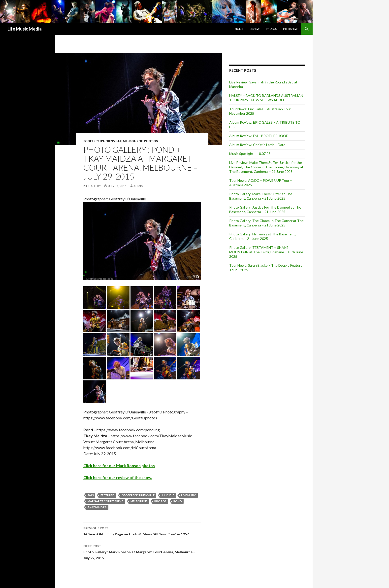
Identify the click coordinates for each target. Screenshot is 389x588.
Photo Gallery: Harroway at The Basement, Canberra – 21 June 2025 (262, 236)
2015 (91, 495)
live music (189, 495)
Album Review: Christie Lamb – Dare (257, 145)
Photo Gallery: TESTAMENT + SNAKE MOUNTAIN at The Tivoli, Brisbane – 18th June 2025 (266, 252)
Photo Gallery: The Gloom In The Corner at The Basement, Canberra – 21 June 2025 (266, 223)
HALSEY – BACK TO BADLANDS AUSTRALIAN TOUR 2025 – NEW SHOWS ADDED (266, 98)
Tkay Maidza (97, 507)
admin (138, 186)
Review (255, 29)
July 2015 (168, 495)
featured (108, 495)
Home (239, 29)
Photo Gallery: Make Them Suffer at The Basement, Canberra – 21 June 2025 (261, 196)
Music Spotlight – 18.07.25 (250, 154)
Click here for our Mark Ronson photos (119, 465)
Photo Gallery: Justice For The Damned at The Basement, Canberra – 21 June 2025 (265, 209)
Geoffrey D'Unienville (102, 141)
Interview (290, 29)
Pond (178, 501)
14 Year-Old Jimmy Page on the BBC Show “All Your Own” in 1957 (142, 531)
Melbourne (133, 141)
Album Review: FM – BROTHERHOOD (259, 136)
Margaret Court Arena (106, 501)
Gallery (95, 186)
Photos (271, 29)
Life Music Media (25, 29)
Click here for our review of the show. (118, 477)
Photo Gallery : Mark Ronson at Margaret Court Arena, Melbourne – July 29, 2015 (142, 551)
